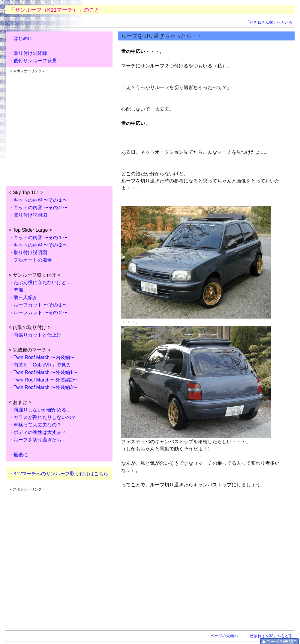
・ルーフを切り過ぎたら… (37, 440)
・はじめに (21, 38)
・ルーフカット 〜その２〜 (38, 312)
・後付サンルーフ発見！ (35, 61)
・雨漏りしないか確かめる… (40, 410)
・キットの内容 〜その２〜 (38, 208)
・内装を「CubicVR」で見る (40, 365)
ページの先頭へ (224, 636)
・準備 (16, 290)
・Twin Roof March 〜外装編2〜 (43, 380)
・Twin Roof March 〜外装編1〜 (43, 372)
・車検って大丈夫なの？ (35, 425)
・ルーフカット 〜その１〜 (38, 305)
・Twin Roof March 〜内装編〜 (42, 357)
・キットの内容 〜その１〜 (38, 200)
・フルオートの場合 (30, 260)
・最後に (18, 455)
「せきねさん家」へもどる (269, 22)
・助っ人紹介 (23, 297)
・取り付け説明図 (28, 215)
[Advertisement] (56, 130)
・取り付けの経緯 (28, 53)
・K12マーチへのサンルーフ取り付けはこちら (58, 474)
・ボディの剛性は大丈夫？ (37, 432)
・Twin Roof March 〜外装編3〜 (43, 387)
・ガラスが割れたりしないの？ (42, 417)
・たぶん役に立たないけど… (40, 282)
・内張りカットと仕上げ (35, 335)
